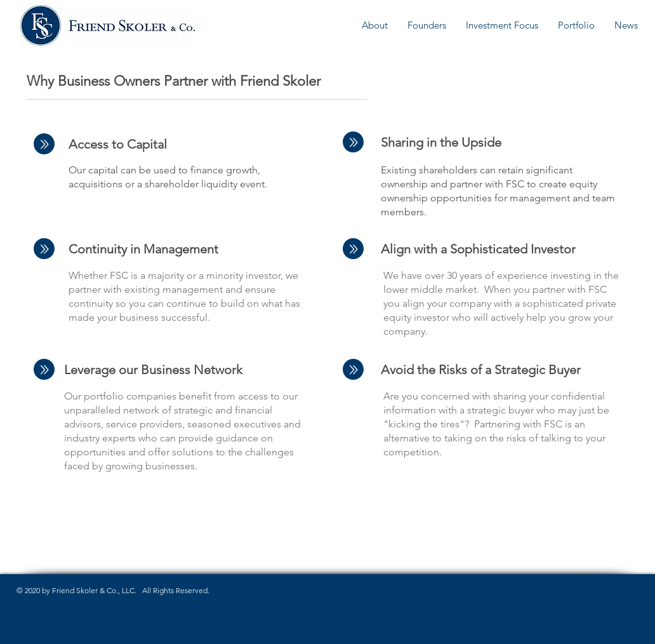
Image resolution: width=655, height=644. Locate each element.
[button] (375, 25)
